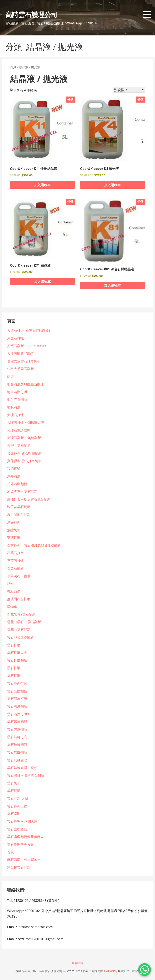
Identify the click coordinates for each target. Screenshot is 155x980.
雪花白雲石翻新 (19, 630)
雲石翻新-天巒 (18, 798)
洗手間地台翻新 (19, 514)
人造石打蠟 (15, 338)
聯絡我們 (14, 591)
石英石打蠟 (15, 561)
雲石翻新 (14, 783)
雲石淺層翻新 (17, 722)
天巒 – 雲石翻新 (19, 445)
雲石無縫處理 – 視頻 (22, 768)
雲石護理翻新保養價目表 (25, 837)
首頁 (13, 67)
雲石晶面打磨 (17, 683)
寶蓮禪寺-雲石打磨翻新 (24, 453)
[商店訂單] (129, 90)
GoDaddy (111, 971)
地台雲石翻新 (17, 399)
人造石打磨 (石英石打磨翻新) (29, 330)
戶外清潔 (14, 476)
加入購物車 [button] (42, 185)
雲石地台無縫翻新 (20, 637)
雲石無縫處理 (17, 760)
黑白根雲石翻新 (19, 867)
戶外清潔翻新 (17, 484)
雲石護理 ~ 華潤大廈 (22, 821)
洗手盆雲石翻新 (19, 507)
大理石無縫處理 (19, 430)
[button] (148, 10)
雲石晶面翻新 (17, 691)
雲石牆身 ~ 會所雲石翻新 (26, 775)
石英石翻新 (15, 568)
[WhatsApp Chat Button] (145, 970)
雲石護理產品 (17, 829)
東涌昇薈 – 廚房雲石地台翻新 (29, 499)
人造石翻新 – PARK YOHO (26, 346)
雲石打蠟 (14, 668)
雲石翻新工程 (17, 806)
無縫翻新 (14, 530)
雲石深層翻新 (17, 706)
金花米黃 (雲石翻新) (22, 614)
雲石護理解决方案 (20, 844)
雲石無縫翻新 (17, 745)
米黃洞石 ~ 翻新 (19, 576)
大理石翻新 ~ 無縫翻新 (24, 438)
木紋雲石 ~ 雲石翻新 (22, 492)
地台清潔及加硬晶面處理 (25, 384)
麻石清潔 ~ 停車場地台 (24, 860)
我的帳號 (14, 469)
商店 (10, 376)
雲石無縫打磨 (17, 737)
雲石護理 (14, 814)
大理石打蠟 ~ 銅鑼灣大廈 (26, 423)
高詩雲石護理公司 (31, 14)
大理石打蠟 (15, 415)
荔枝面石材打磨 (19, 599)
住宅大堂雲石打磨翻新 (24, 361)
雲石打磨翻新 (17, 660)
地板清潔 (14, 407)
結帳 (10, 583)
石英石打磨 (15, 553)
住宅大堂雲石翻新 (20, 369)
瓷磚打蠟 (14, 538)
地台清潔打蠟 (17, 392)
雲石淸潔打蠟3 (18, 714)
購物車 (12, 607)
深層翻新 (14, 522)
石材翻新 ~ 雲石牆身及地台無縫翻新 (34, 545)
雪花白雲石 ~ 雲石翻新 (24, 622)
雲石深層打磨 (17, 699)
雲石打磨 (14, 645)
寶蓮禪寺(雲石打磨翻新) (25, 461)
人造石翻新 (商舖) (20, 354)
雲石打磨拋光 (17, 653)
